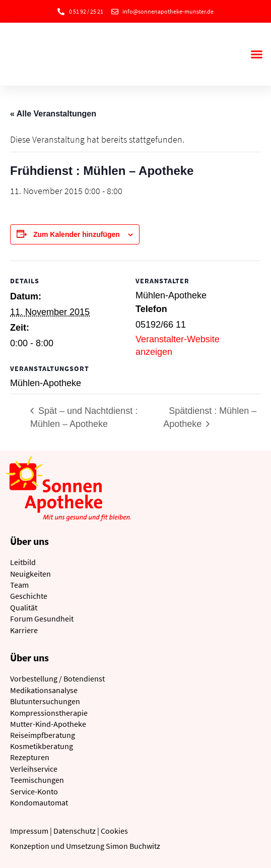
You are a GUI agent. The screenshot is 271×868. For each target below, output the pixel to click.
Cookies (114, 831)
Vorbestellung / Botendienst (57, 678)
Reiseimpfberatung (43, 735)
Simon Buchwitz (133, 846)
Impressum (29, 831)
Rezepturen (30, 757)
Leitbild (23, 562)
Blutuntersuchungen (45, 701)
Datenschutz (75, 831)
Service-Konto (34, 791)
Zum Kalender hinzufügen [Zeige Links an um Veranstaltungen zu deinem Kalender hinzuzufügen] (77, 234)
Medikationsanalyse (44, 690)
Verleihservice (34, 769)
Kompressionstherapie (49, 713)
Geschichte (29, 596)
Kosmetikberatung (42, 746)
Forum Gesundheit (42, 618)
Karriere (24, 630)
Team (19, 585)
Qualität (24, 607)
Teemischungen (37, 780)
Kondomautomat (39, 802)
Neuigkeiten (30, 574)
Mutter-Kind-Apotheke (48, 724)
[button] (256, 54)
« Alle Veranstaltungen (53, 114)
